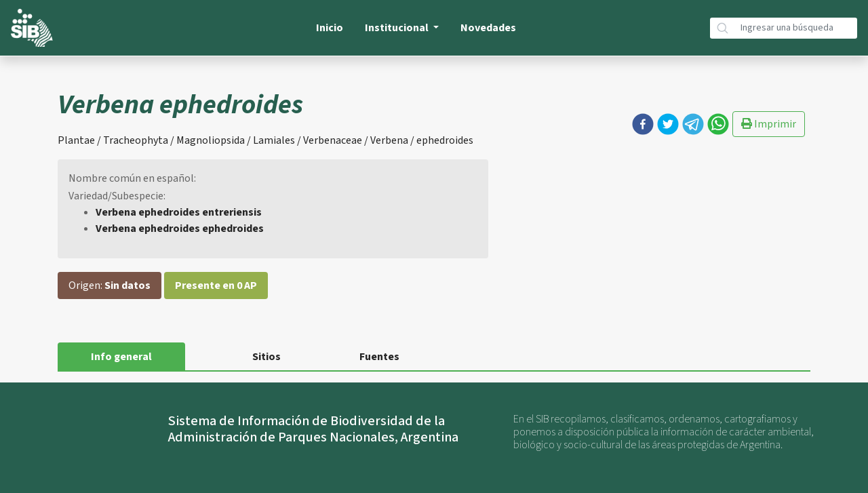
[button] (643, 124)
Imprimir (769, 124)
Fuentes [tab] (379, 357)
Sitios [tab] (267, 357)
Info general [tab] (121, 357)
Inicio (330, 28)
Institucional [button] (398, 28)
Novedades (488, 28)
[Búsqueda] (796, 28)
